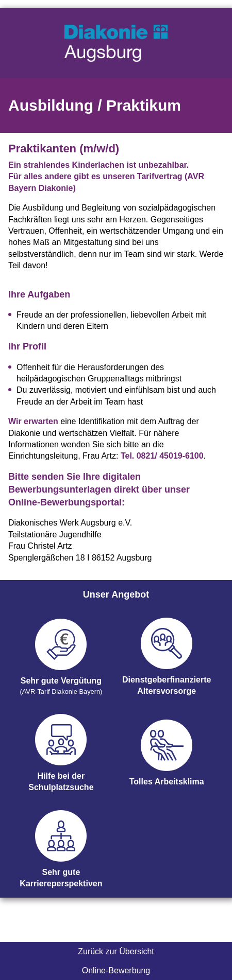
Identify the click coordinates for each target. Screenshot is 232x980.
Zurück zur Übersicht (116, 951)
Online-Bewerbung (116, 970)
